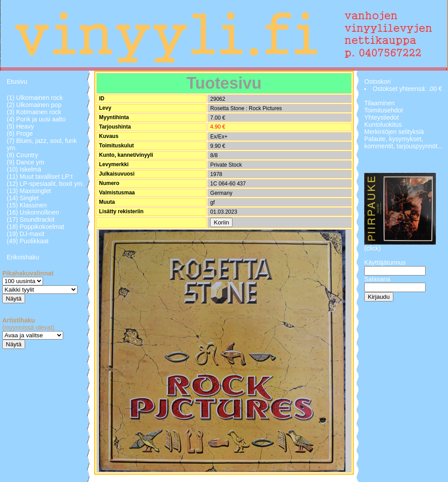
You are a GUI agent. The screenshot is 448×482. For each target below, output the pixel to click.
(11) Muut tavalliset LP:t (40, 176)
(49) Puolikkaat (28, 241)
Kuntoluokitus (383, 125)
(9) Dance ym (26, 162)
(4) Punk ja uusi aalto (36, 119)
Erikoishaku (23, 257)
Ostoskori (377, 82)
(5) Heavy (20, 126)
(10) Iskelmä (24, 169)
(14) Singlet (23, 198)
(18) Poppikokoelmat (35, 227)
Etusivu (17, 82)
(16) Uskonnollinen (33, 212)
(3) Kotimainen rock (34, 112)
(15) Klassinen (27, 205)
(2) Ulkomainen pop (34, 105)
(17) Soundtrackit (31, 219)
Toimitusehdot (383, 110)
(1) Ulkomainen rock (35, 98)
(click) (373, 248)
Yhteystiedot (381, 117)
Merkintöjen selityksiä (394, 132)
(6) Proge (20, 133)
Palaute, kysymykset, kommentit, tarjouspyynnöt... (403, 142)
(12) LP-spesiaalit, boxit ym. (45, 184)
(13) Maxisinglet (29, 191)
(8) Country (22, 155)
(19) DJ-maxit (26, 234)
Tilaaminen (379, 103)
